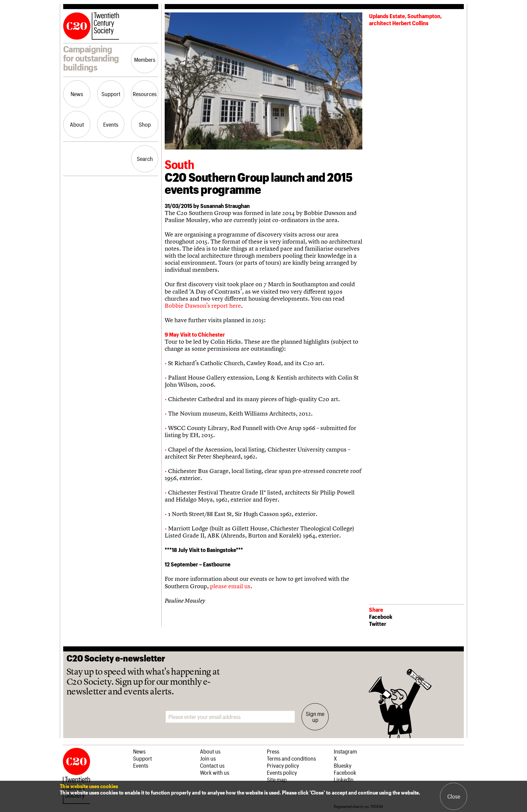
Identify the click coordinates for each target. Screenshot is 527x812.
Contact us (212, 765)
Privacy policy (283, 765)
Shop (145, 124)
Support (111, 94)
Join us (208, 758)
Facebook (381, 616)
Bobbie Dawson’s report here (203, 306)
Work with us (215, 772)
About (77, 124)
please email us (230, 586)
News (77, 94)
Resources (145, 94)
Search (145, 159)
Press (273, 751)
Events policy (282, 772)
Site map (277, 779)
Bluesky (343, 765)
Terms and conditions (291, 758)
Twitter (378, 624)
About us (210, 751)
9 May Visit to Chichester (195, 334)
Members (145, 59)
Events (111, 124)
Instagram (345, 751)
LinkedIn (344, 779)
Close (454, 796)
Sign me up (315, 717)
